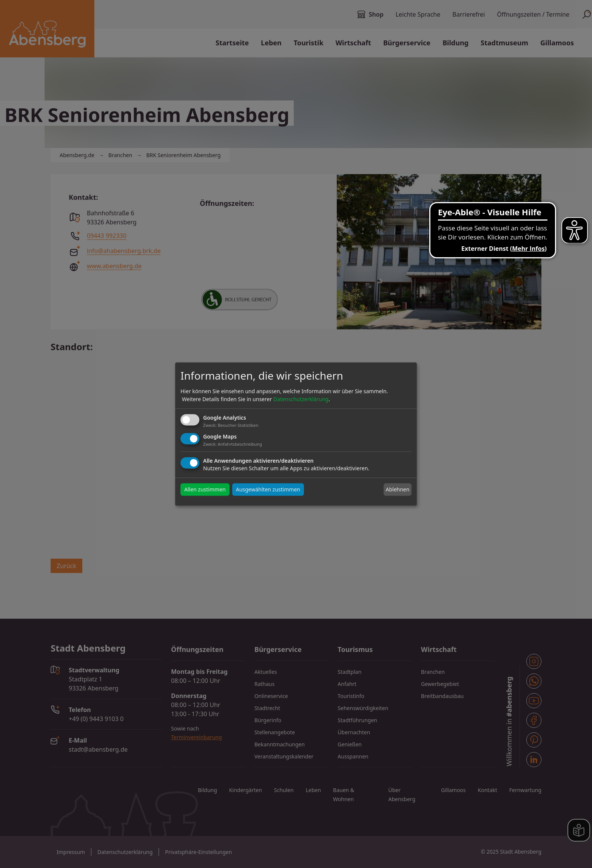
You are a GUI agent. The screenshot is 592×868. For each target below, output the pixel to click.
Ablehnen (397, 489)
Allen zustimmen (205, 490)
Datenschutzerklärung (301, 399)
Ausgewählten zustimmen (268, 490)
